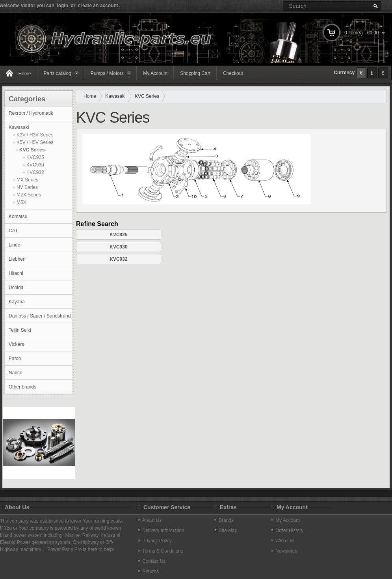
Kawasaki (19, 127)
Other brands (22, 387)
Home (90, 96)
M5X (21, 202)
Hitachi (16, 273)
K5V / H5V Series (35, 142)
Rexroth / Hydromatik (31, 113)
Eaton (15, 359)
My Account (155, 73)
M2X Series (29, 195)
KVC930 (35, 165)
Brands (226, 520)
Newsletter (287, 551)
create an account (98, 6)
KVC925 (35, 157)
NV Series (27, 187)
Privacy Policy (157, 541)
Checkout (233, 73)
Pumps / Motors (107, 73)
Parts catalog (58, 73)
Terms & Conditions (163, 551)
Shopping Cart (195, 73)
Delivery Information (163, 530)
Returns (150, 572)
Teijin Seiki (20, 330)
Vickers (16, 344)
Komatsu (18, 217)
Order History (289, 530)
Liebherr (17, 259)
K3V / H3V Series (35, 135)
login (62, 6)
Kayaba (17, 302)
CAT (13, 231)
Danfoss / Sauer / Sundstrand (40, 316)
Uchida (16, 288)
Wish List (285, 541)
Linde (14, 245)
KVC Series (32, 150)
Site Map (228, 530)
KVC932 (35, 172)
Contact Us (154, 561)
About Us (152, 520)
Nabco (16, 373)
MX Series (27, 180)
